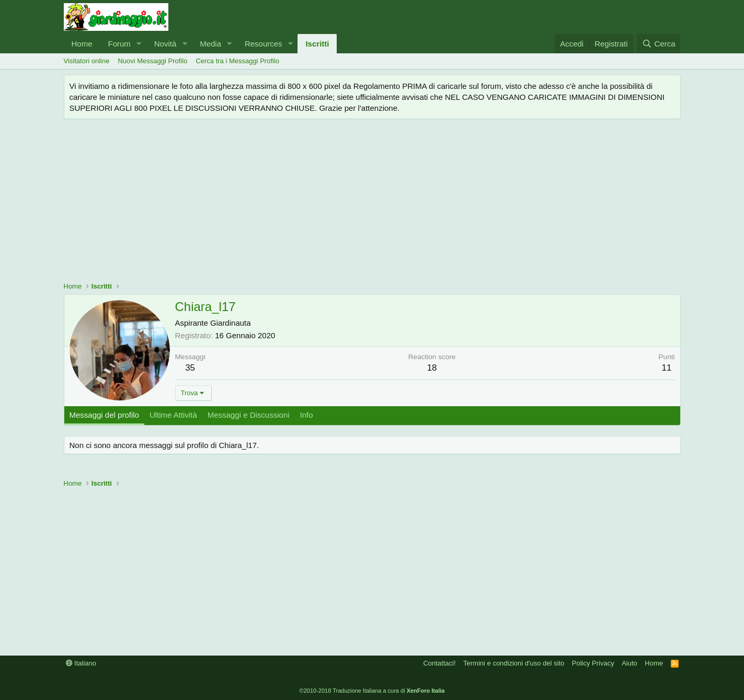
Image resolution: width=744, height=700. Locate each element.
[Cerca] (659, 44)
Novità (165, 44)
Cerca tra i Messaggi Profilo (237, 61)
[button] (139, 44)
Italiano (81, 663)
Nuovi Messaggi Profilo (152, 61)
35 (190, 368)
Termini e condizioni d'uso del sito (514, 663)
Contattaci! (439, 663)
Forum (119, 44)
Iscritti (317, 44)
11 (667, 368)
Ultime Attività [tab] (173, 415)
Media (210, 44)
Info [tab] (307, 415)
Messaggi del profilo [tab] (104, 415)
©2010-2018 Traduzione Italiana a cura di (372, 691)
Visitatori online (87, 61)
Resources (264, 44)
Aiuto (629, 663)
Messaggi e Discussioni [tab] (249, 415)
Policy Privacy (593, 663)
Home (82, 44)
